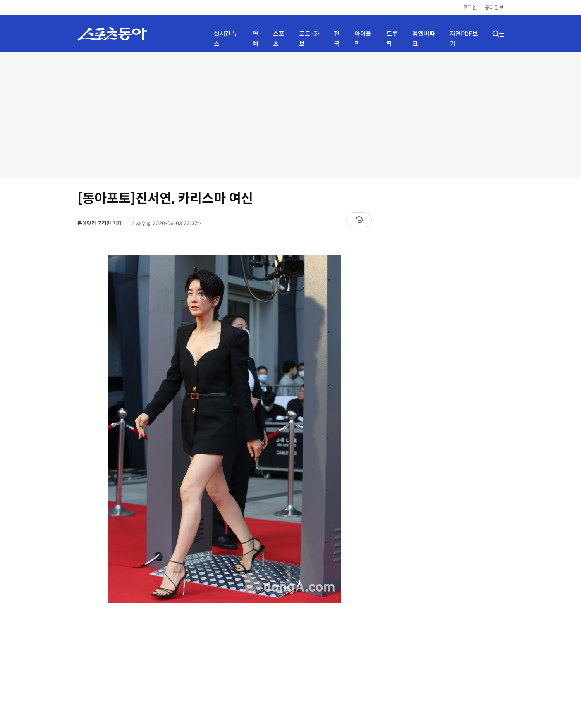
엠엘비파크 (423, 39)
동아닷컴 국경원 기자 (100, 223)
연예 (255, 39)
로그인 (470, 8)
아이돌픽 (363, 39)
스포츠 (279, 39)
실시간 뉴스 (226, 39)
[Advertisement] (290, 114)
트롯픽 (392, 39)
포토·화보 (309, 39)
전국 (337, 39)
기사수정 (169, 225)
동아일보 (494, 8)
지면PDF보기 (464, 39)
